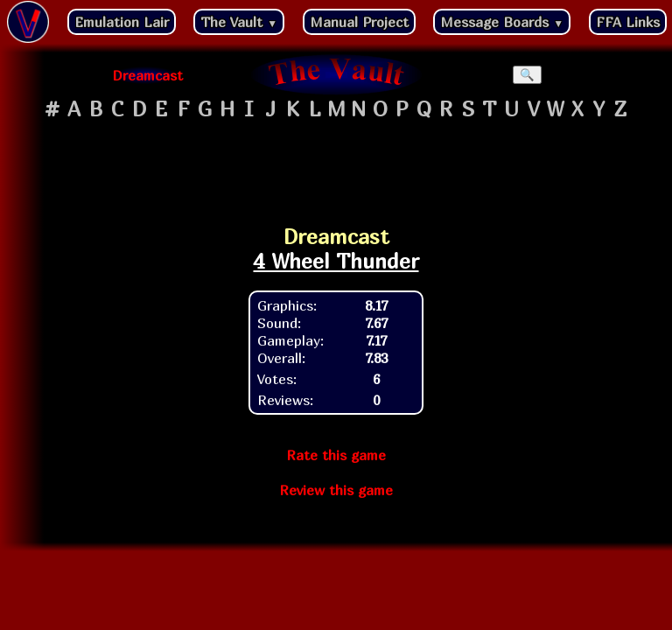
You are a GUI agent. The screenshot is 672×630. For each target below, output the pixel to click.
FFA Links (628, 22)
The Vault (239, 22)
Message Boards (502, 22)
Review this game (336, 490)
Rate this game (336, 455)
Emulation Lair (122, 22)
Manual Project (359, 22)
